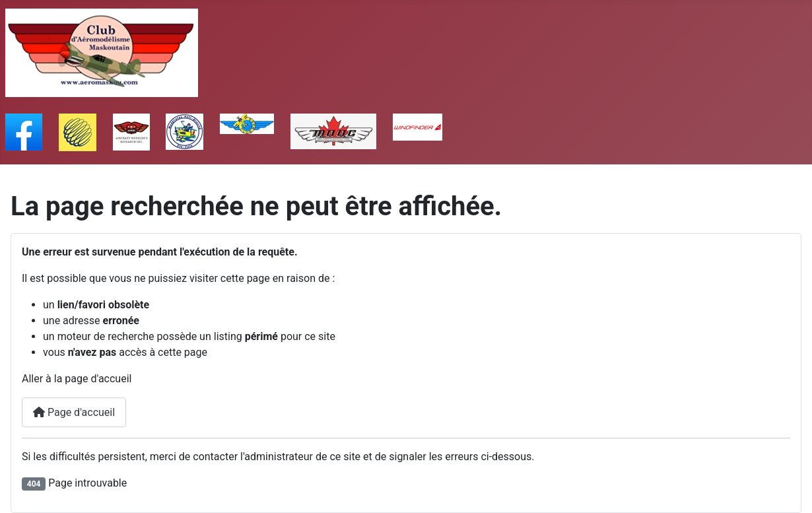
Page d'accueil (74, 412)
